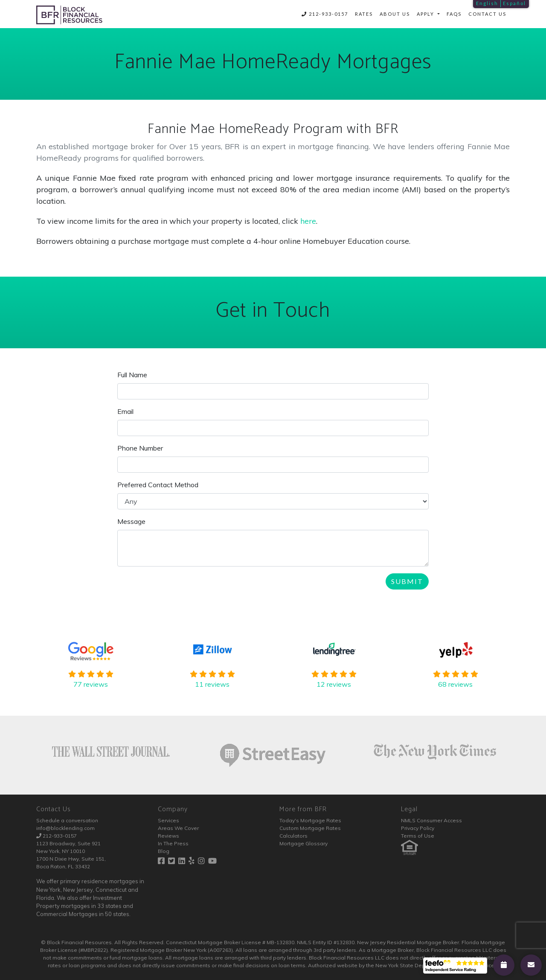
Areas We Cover (178, 828)
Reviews (168, 836)
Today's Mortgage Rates (310, 820)
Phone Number (140, 448)
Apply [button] (426, 14)
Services (168, 820)
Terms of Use (418, 836)
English (487, 3)
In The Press (173, 843)
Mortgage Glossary (303, 843)
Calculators (293, 836)
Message (131, 521)
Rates (364, 14)
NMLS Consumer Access (431, 820)
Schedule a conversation (67, 820)
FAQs (454, 14)
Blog (164, 851)
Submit (407, 581)
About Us (395, 14)
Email (125, 411)
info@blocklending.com (65, 828)
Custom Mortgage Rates (310, 828)
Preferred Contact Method (158, 485)
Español (514, 3)
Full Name (132, 375)
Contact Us (487, 14)
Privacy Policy (418, 828)
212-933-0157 (325, 14)
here (308, 221)
